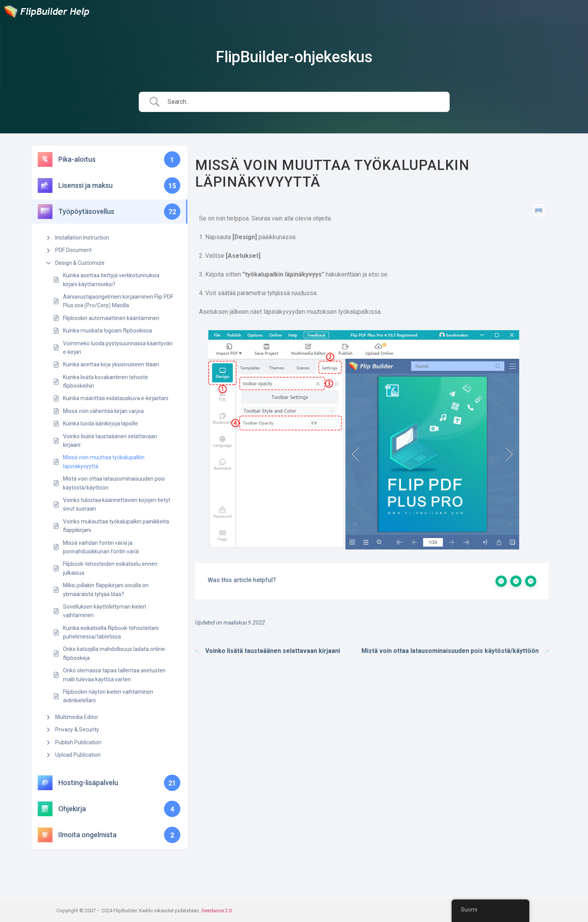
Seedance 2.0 (216, 911)
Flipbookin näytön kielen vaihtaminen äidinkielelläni (108, 696)
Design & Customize (80, 263)
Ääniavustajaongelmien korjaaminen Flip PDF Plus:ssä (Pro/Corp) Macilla (118, 301)
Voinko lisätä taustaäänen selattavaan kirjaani (110, 441)
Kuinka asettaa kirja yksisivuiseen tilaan (111, 364)
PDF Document (73, 250)
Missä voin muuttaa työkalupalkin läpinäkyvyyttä (104, 462)
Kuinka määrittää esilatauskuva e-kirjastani (116, 398)
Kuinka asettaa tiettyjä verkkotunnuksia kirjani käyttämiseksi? (111, 280)
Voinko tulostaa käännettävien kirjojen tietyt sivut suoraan (117, 504)
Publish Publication (78, 742)
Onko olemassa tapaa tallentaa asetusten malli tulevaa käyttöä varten (114, 675)
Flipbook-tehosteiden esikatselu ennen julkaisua (110, 568)
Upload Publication (78, 755)
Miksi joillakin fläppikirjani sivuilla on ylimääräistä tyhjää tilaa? (106, 590)
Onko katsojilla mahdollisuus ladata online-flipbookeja (115, 653)
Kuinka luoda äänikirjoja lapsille (100, 423)
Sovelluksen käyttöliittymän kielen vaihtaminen (105, 611)
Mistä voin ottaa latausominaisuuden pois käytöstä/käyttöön (114, 483)
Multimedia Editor (77, 717)
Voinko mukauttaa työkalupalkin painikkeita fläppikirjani (116, 526)
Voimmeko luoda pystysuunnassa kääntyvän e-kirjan (118, 348)
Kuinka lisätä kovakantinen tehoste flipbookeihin (106, 381)
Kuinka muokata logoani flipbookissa (107, 331)
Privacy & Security (77, 730)
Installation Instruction (82, 238)
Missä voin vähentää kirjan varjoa (103, 411)
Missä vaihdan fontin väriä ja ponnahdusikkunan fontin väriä (101, 547)
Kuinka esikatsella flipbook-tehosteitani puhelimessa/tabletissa (111, 632)
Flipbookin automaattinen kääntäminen (111, 318)
